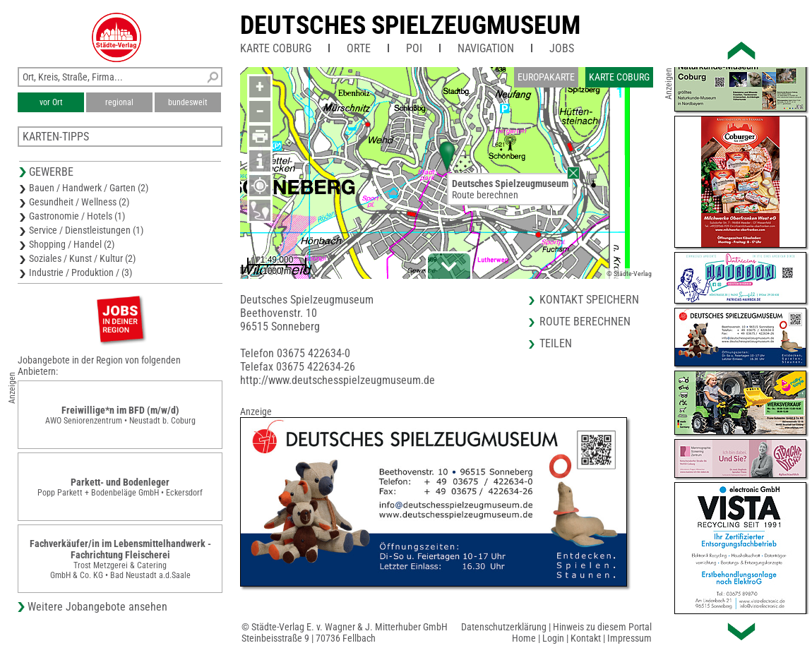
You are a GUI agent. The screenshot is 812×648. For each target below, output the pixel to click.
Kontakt (586, 638)
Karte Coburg (276, 48)
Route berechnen (485, 195)
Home (524, 638)
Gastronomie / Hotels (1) (77, 216)
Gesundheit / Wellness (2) (79, 202)
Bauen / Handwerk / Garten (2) (89, 188)
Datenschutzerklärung (504, 627)
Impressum (629, 638)
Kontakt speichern (589, 300)
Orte (359, 48)
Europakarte (546, 77)
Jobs (562, 48)
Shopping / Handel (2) (72, 244)
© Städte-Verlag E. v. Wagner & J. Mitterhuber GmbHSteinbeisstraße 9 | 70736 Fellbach (345, 632)
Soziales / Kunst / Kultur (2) (82, 258)
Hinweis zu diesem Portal (602, 627)
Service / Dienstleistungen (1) (86, 230)
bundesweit (188, 102)
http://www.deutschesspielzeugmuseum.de (338, 380)
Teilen (556, 343)
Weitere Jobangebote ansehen (97, 607)
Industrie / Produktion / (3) (80, 272)
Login (553, 638)
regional (119, 102)
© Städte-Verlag (629, 274)
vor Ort (51, 102)
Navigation (486, 48)
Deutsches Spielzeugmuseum (410, 25)
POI (414, 48)
